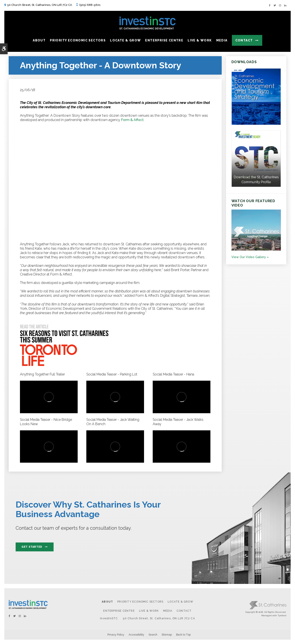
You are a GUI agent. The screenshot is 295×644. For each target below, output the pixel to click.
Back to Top (183, 635)
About (107, 602)
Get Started (32, 547)
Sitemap (167, 635)
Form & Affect (132, 120)
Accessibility (136, 635)
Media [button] (222, 40)
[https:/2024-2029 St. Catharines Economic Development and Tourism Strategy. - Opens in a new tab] (256, 124)
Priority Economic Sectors (140, 602)
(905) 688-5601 (90, 5)
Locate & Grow (180, 602)
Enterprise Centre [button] (164, 40)
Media (168, 611)
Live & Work (149, 611)
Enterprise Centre (119, 611)
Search (153, 635)
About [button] (39, 40)
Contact (244, 40)
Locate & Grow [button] (125, 40)
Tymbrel (282, 615)
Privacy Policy (116, 635)
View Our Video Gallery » (250, 257)
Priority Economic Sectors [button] (78, 40)
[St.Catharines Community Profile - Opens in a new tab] (256, 186)
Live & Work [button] (200, 40)
